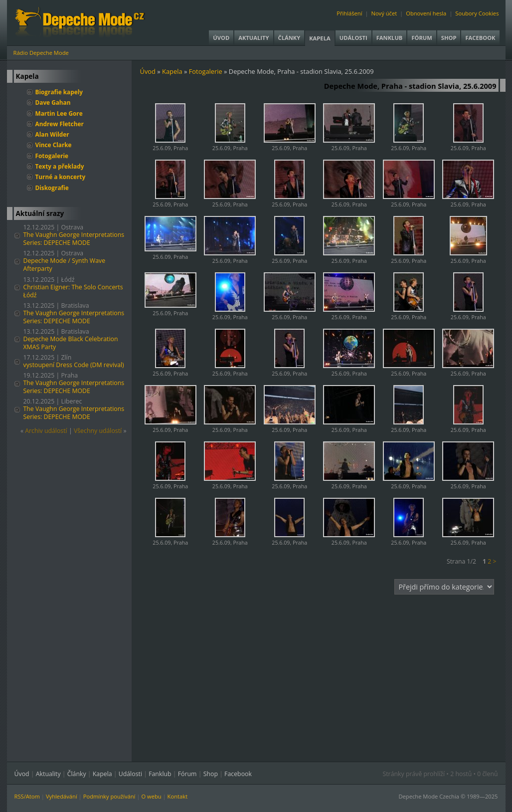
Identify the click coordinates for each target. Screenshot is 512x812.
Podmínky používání (109, 796)
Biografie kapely (59, 92)
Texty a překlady (60, 166)
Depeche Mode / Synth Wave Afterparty (65, 265)
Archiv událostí (46, 431)
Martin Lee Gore (59, 113)
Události (353, 38)
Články (289, 38)
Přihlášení (349, 13)
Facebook (480, 38)
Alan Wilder (52, 134)
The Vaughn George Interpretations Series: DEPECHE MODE (74, 239)
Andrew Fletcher (60, 124)
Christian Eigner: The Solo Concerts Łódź (73, 291)
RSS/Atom (27, 796)
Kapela (320, 38)
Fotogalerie (52, 156)
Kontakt (178, 796)
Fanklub (390, 38)
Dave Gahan (53, 102)
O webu (151, 796)
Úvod (221, 38)
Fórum (422, 38)
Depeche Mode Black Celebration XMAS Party (71, 343)
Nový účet (384, 13)
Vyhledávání (62, 796)
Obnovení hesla (426, 13)
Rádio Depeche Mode (41, 53)
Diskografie (52, 188)
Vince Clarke (54, 145)
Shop (449, 38)
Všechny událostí (98, 431)
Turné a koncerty (61, 177)
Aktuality (254, 38)
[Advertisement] (323, 672)
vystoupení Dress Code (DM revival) (74, 365)
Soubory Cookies (477, 13)
